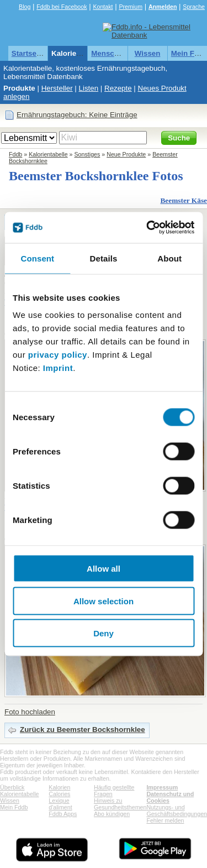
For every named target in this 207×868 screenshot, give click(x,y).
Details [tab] (104, 258)
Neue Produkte (126, 154)
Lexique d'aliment (60, 804)
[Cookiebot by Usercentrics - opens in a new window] (147, 228)
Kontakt (103, 7)
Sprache (194, 7)
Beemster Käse (184, 200)
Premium (131, 7)
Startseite (28, 53)
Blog (25, 7)
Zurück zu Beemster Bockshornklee (83, 730)
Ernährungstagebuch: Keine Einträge (77, 115)
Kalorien (59, 787)
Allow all (104, 569)
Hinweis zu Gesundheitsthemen (120, 804)
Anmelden (163, 7)
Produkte (19, 88)
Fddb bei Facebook (62, 7)
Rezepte (118, 88)
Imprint (58, 368)
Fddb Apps (63, 814)
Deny (104, 633)
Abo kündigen (112, 814)
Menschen (109, 53)
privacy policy (58, 355)
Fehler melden (165, 820)
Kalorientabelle (78, 53)
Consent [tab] (37, 258)
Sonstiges (87, 154)
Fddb (15, 154)
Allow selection (104, 601)
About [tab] (169, 258)
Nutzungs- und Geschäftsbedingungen (177, 811)
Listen (89, 88)
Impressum (162, 787)
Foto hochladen (30, 712)
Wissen (148, 53)
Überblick (12, 787)
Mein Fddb (14, 807)
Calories (59, 794)
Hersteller (57, 88)
